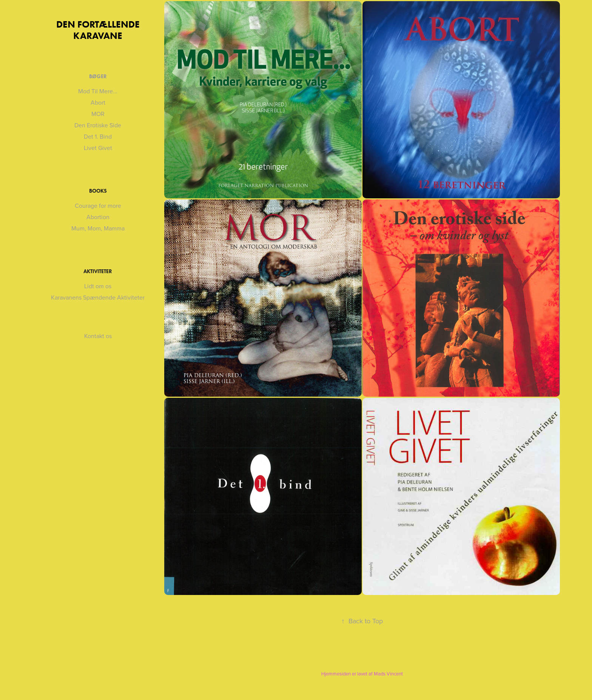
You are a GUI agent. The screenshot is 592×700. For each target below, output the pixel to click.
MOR (98, 114)
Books (98, 191)
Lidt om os (98, 286)
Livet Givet (98, 148)
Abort (98, 102)
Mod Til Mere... (98, 91)
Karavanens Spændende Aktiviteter (98, 297)
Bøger (98, 76)
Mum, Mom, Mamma (98, 228)
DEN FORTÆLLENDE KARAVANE (99, 30)
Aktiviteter (98, 271)
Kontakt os (98, 336)
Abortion (98, 217)
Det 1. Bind (98, 136)
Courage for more (98, 206)
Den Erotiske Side (98, 125)
